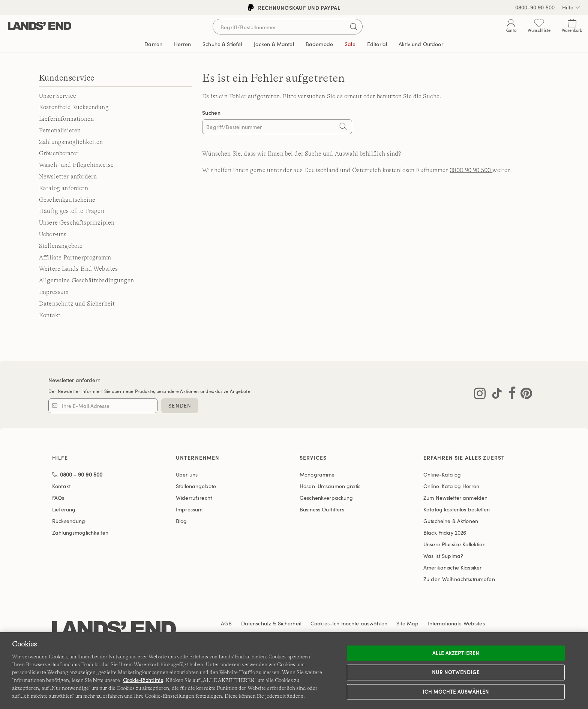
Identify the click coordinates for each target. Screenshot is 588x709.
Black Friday (445, 533)
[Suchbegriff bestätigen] (354, 27)
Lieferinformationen (66, 119)
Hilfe (571, 7)
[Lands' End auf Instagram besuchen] (480, 395)
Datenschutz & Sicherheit (271, 623)
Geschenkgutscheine (67, 200)
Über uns (187, 474)
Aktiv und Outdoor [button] (421, 44)
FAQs (58, 498)
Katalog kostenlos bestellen (457, 509)
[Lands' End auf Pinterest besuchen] (524, 395)
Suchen (211, 113)
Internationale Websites (456, 623)
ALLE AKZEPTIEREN (456, 653)
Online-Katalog (442, 474)
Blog (181, 521)
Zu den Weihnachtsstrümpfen (459, 579)
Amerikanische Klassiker (452, 567)
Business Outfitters (322, 509)
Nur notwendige (456, 672)
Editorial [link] (377, 44)
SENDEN (180, 405)
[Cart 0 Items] (572, 27)
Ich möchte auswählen (456, 691)
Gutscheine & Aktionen (451, 521)
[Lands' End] (40, 26)
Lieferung (64, 509)
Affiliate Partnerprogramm (75, 258)
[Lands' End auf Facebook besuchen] (510, 395)
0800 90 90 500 (471, 170)
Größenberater (59, 153)
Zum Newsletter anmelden (455, 498)
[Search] (343, 127)
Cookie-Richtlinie (143, 680)
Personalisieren (60, 130)
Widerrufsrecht (194, 498)
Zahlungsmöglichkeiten (71, 142)
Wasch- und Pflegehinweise (76, 165)
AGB (226, 623)
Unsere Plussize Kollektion (454, 544)
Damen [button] (153, 44)
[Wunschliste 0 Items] (539, 27)
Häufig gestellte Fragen (72, 211)
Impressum (54, 292)
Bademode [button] (319, 44)
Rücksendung (69, 521)
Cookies (320, 623)
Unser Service (58, 96)
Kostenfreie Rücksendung (74, 107)
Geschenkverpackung (326, 498)
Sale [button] (350, 44)
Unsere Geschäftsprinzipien (77, 223)
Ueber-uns (53, 234)
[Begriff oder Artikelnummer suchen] (288, 27)
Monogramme (317, 474)
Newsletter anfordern (68, 177)
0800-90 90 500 (535, 7)
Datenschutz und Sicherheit (77, 304)
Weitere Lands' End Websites (78, 269)
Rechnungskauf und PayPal (294, 8)
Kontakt (50, 315)
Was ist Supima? (443, 556)
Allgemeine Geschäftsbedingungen (86, 280)
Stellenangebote (61, 246)
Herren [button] (182, 44)
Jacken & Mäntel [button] (274, 44)
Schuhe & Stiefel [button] (222, 44)
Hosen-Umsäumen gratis (330, 486)
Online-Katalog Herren (451, 486)
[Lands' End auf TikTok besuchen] (495, 395)
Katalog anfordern (64, 188)
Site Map (407, 623)
